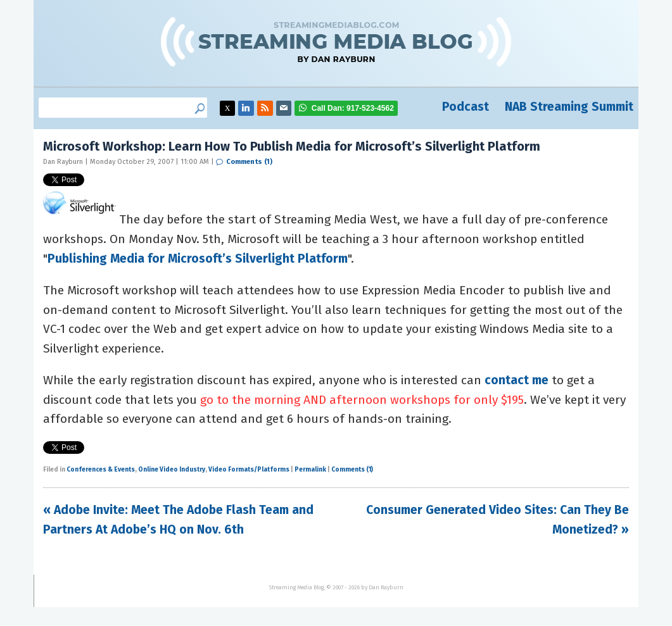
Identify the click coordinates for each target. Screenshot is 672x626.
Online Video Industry (172, 470)
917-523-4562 (353, 108)
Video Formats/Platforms (249, 470)
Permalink (310, 470)
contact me (517, 380)
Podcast (466, 107)
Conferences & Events (101, 470)
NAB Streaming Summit (569, 107)
